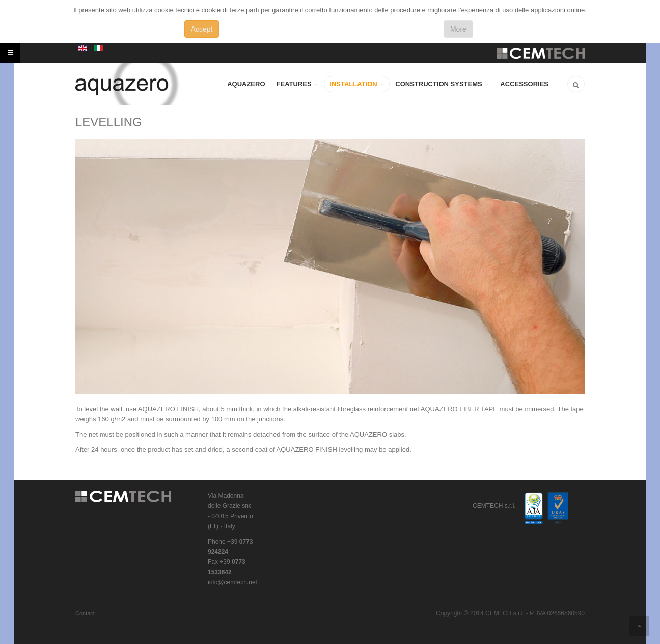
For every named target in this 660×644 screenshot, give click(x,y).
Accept (202, 29)
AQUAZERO (246, 84)
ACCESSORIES (524, 84)
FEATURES (298, 84)
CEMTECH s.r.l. (124, 498)
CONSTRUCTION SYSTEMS (442, 84)
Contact (85, 613)
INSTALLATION (357, 84)
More (458, 29)
